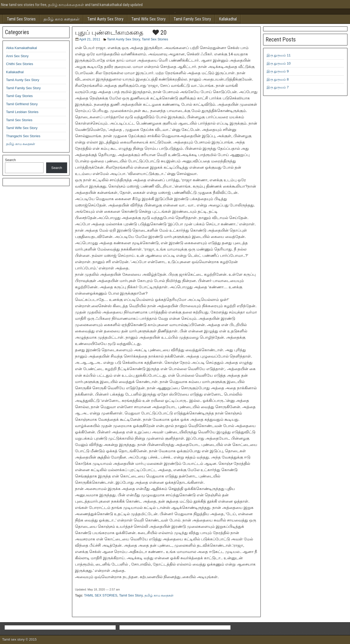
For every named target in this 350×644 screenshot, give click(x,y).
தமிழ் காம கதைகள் (61, 19)
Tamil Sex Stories (21, 19)
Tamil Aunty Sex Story (105, 19)
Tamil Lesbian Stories (22, 112)
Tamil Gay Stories (19, 96)
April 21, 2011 (90, 39)
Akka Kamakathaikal (21, 48)
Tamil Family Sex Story (192, 19)
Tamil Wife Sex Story (149, 19)
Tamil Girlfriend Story (22, 104)
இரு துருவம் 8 (278, 79)
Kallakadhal (228, 19)
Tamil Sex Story (131, 595)
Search (10, 160)
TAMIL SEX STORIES (101, 595)
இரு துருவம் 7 (278, 87)
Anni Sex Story (17, 56)
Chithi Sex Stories (20, 64)
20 (160, 33)
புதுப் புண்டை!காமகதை (109, 33)
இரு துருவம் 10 (279, 63)
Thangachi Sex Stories (23, 136)
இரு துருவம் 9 (278, 71)
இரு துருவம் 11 (279, 55)
